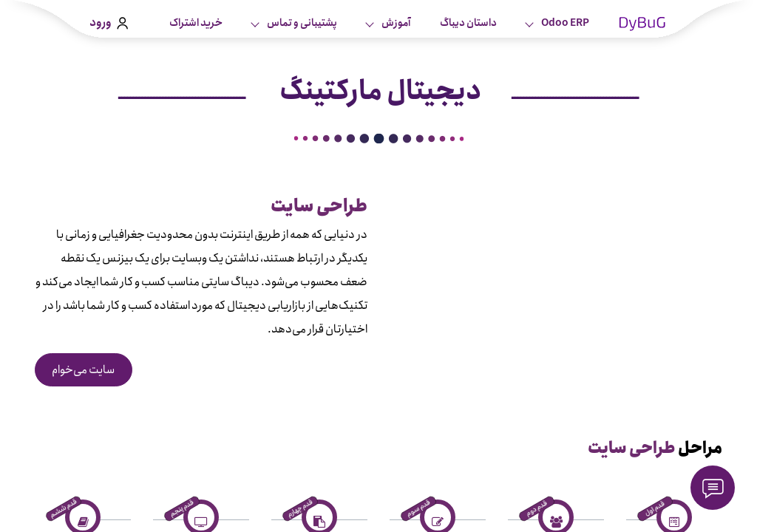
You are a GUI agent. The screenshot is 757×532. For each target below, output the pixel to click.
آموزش (395, 23)
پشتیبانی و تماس (301, 23)
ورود (109, 23)
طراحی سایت (632, 449)
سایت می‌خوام (83, 370)
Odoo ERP (564, 23)
